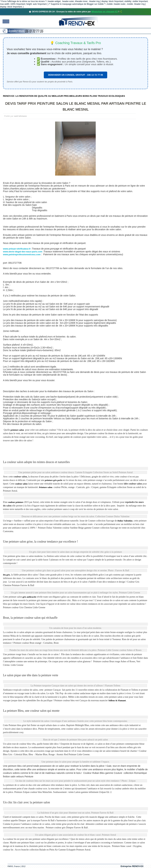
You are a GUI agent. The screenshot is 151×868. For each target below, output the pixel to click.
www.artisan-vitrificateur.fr (17, 249)
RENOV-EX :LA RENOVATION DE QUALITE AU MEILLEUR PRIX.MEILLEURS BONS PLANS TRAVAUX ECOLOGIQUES (64, 96)
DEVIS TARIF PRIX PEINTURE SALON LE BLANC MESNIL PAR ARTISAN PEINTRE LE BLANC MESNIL (76, 106)
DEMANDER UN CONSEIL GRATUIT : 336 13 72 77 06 (75, 75)
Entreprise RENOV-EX (132, 866)
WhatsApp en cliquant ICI (105, 12)
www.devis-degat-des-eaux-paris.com (23, 252)
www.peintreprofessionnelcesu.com (22, 254)
